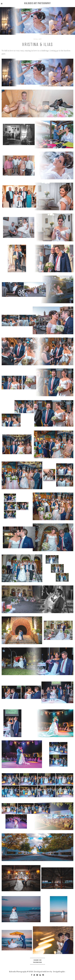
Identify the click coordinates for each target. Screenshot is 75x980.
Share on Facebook (37, 961)
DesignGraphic (59, 972)
